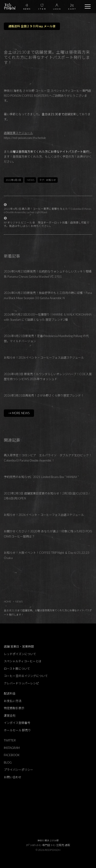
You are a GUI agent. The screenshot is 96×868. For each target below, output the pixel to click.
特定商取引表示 (14, 708)
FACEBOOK (12, 755)
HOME (8, 601)
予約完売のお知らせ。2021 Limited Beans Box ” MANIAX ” (41, 477)
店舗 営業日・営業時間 (19, 646)
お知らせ (51, 180)
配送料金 (10, 693)
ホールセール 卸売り (17, 730)
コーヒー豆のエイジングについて (26, 676)
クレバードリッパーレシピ (21, 683)
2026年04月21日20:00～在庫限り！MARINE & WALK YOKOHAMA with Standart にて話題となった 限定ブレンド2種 (48, 317)
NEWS (31, 180)
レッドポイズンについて (20, 654)
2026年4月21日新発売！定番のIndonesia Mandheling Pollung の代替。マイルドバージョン (46, 338)
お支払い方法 (13, 701)
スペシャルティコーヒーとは (23, 661)
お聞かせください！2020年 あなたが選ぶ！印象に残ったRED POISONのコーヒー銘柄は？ (48, 534)
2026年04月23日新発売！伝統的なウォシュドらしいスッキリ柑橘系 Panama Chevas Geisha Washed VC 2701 (48, 274)
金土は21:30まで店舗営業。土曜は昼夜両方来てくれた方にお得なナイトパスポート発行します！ (48, 612)
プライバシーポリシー (18, 770)
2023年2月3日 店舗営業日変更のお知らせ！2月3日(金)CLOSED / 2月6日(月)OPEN (47, 496)
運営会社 (10, 716)
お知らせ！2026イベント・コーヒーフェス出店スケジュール (44, 358)
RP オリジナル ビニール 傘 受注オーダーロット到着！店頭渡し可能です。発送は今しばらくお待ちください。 (47, 224)
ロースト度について (17, 669)
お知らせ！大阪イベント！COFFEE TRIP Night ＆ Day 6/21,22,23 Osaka (47, 555)
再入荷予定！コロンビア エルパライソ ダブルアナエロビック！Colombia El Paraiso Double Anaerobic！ (48, 458)
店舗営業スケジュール (18, 133)
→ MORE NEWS (19, 413)
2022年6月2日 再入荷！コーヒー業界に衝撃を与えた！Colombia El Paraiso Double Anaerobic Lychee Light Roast (48, 210)
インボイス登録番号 (17, 723)
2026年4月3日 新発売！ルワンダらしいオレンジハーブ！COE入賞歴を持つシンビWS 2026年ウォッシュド (48, 377)
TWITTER (10, 740)
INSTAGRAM (12, 748)
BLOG (8, 762)
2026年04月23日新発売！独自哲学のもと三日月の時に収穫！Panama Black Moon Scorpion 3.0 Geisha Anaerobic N (48, 295)
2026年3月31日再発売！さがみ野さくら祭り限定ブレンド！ (44, 395)
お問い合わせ (13, 777)
